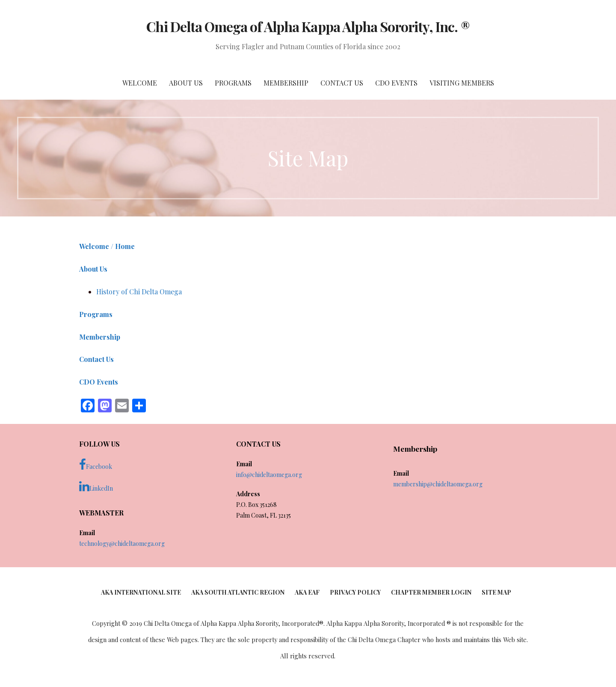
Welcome (140, 83)
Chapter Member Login (431, 592)
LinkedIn (96, 486)
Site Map (496, 592)
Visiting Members (462, 83)
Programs (233, 83)
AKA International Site (141, 592)
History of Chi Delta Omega (139, 292)
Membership (286, 83)
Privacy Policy (355, 592)
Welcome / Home (107, 246)
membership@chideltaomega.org (438, 484)
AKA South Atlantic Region (238, 592)
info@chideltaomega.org (269, 475)
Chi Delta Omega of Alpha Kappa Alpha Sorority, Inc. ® (308, 26)
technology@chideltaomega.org (122, 543)
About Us (186, 83)
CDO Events (396, 83)
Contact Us (342, 83)
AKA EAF (307, 592)
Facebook (96, 465)
